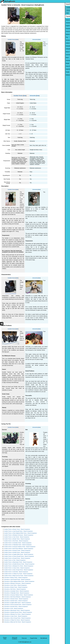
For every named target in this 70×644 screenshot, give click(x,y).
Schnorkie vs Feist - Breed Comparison (14, 608)
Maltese (52, 34)
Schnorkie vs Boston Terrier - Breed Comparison (16, 578)
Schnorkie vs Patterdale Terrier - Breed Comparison (17, 593)
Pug (51, 37)
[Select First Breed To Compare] (60, 7)
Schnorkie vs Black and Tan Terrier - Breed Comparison (18, 622)
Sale (17, 39)
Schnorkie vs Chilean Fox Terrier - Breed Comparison (17, 620)
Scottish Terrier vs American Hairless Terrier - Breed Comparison (20, 547)
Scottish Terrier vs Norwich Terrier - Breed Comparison (17, 551)
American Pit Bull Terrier (56, 60)
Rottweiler (53, 46)
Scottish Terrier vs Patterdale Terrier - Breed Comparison (18, 545)
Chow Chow (53, 66)
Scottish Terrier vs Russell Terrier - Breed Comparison (17, 558)
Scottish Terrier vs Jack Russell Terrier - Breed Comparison (18, 531)
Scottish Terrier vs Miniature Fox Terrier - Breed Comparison (19, 566)
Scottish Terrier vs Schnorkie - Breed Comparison (16, 572)
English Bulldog (54, 26)
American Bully (54, 55)
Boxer (52, 58)
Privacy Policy (5, 638)
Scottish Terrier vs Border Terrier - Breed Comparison (17, 539)
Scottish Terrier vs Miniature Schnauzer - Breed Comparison (19, 535)
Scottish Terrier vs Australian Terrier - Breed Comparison (18, 543)
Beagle (52, 63)
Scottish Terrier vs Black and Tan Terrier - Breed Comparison (19, 576)
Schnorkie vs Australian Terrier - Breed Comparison (17, 591)
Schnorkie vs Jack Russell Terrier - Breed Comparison (17, 579)
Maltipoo (52, 75)
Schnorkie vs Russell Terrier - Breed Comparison (16, 607)
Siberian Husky (54, 20)
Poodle (52, 72)
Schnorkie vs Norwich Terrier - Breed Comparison (16, 599)
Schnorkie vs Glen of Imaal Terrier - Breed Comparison (17, 618)
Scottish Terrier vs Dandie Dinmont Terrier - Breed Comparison (19, 564)
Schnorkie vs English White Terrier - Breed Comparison (17, 603)
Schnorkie (35, 39)
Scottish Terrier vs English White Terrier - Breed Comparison (19, 554)
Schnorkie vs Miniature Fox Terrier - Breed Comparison (17, 614)
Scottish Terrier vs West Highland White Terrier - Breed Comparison (20, 533)
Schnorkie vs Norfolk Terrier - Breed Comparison (16, 601)
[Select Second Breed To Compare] (60, 10)
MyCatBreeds (44, 638)
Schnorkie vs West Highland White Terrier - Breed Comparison (19, 581)
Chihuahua (53, 49)
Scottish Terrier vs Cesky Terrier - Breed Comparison (17, 568)
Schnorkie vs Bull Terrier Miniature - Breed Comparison (17, 597)
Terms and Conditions (15, 638)
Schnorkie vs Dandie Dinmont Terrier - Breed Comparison (18, 612)
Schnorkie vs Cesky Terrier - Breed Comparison (16, 616)
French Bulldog (54, 31)
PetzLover (24, 638)
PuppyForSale (34, 638)
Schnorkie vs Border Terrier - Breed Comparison (16, 587)
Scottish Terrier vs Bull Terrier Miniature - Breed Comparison (19, 549)
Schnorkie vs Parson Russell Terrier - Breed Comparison (18, 605)
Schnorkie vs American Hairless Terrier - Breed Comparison (19, 595)
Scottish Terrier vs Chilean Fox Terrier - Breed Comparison (18, 574)
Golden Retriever (55, 43)
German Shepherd (55, 40)
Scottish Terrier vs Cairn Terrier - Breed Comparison (17, 537)
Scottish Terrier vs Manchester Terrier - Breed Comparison (18, 562)
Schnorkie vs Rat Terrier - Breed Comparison (15, 589)
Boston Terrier (54, 52)
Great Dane (53, 69)
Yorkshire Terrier (54, 23)
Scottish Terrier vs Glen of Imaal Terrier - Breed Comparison (19, 570)
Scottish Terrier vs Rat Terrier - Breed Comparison (16, 541)
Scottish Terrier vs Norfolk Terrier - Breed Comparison (17, 552)
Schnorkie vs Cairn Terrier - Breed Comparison (15, 585)
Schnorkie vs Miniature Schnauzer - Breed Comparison (17, 583)
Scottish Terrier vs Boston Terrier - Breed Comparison (17, 529)
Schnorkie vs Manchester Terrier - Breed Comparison (17, 610)
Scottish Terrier (12, 39)
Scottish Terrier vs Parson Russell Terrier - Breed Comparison (19, 556)
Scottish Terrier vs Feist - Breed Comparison (15, 560)
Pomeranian (53, 29)
